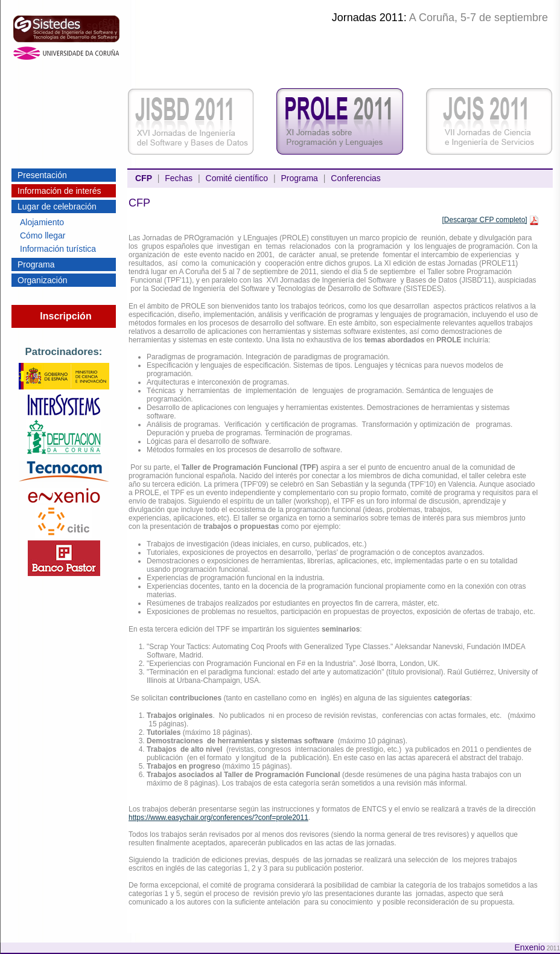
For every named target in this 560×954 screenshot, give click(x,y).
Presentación (42, 175)
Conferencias (356, 178)
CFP (144, 178)
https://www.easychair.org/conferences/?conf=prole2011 (218, 818)
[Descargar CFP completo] (484, 220)
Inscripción (65, 316)
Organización (43, 280)
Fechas (179, 178)
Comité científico (237, 178)
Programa (36, 264)
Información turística (58, 249)
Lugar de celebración (57, 206)
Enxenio (530, 947)
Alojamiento (42, 222)
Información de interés (59, 191)
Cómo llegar (43, 235)
